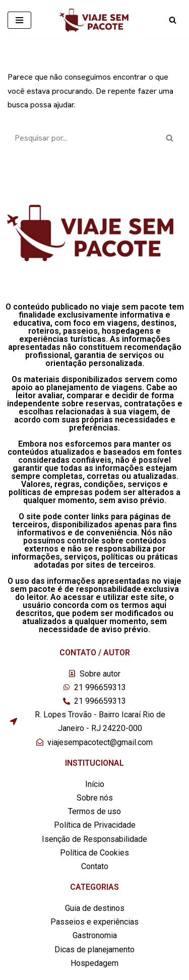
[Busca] (173, 20)
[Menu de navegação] (19, 20)
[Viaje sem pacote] (94, 20)
